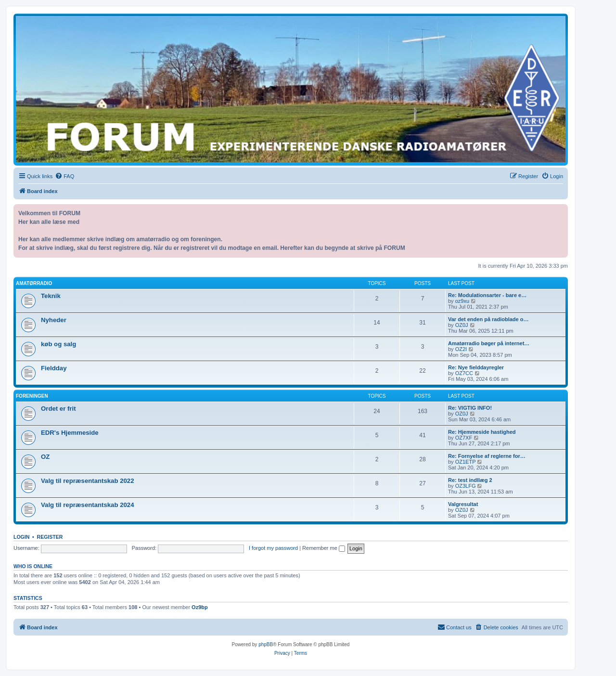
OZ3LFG (466, 486)
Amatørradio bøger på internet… (489, 343)
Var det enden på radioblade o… (488, 319)
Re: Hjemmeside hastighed (482, 432)
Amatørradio (34, 283)
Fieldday (54, 368)
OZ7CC (464, 373)
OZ (45, 457)
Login (21, 537)
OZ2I (461, 349)
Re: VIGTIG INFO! (470, 408)
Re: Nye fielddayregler (476, 367)
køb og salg (58, 344)
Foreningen (32, 396)
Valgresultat (463, 504)
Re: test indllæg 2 (470, 480)
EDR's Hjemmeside (70, 433)
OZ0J (462, 325)
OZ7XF (464, 438)
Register (50, 537)
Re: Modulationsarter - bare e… (487, 295)
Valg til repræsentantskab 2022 (88, 481)
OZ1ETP (466, 462)
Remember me (324, 548)
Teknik (51, 296)
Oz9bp (200, 607)
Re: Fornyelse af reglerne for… (487, 456)
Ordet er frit (58, 409)
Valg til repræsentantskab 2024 (88, 505)
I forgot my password (273, 548)
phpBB (266, 644)
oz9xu (462, 301)
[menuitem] (64, 176)
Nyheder (54, 320)
